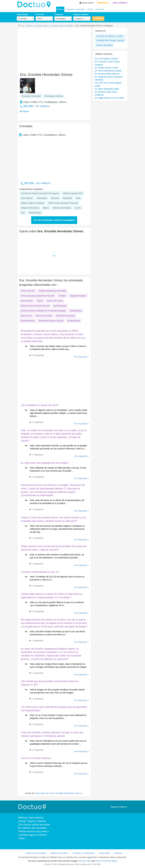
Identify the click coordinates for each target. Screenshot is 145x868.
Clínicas (90, 9)
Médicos (60, 9)
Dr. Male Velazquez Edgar (107, 89)
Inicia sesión (88, 3)
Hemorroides (27, 301)
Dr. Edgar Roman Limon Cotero (110, 98)
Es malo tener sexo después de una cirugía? (45, 463)
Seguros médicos (81, 14)
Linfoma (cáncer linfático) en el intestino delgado (43, 311)
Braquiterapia (74, 321)
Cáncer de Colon (55, 301)
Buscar (100, 18)
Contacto (118, 853)
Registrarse (103, 3)
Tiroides (62, 296)
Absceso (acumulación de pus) (35, 306)
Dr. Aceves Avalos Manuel (107, 74)
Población (59, 14)
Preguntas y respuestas (75, 9)
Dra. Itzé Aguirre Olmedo (106, 59)
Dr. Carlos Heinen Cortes (107, 68)
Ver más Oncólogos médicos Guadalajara (54, 220)
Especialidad (22, 14)
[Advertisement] (42, 49)
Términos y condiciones (84, 853)
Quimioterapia (60, 306)
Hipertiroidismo (28, 321)
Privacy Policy (84, 861)
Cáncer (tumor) (28, 291)
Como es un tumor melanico (36, 758)
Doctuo (35, 5)
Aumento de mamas (65, 316)
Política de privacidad (36, 853)
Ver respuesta (81, 357)
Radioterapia (76, 311)
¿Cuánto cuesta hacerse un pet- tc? (40, 572)
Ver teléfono (43, 106)
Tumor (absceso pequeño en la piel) (38, 296)
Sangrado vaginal (78, 296)
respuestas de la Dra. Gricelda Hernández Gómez (58, 793)
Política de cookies (59, 853)
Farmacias (99, 9)
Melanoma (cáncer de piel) (51, 321)
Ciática (40, 301)
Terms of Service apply (106, 861)
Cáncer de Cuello (44, 316)
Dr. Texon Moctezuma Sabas (108, 71)
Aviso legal (104, 853)
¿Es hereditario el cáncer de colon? (40, 405)
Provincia (40, 14)
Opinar (26, 111)
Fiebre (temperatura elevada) (52, 291)
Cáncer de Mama (104, 45)
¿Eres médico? (120, 3)
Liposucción (26, 316)
